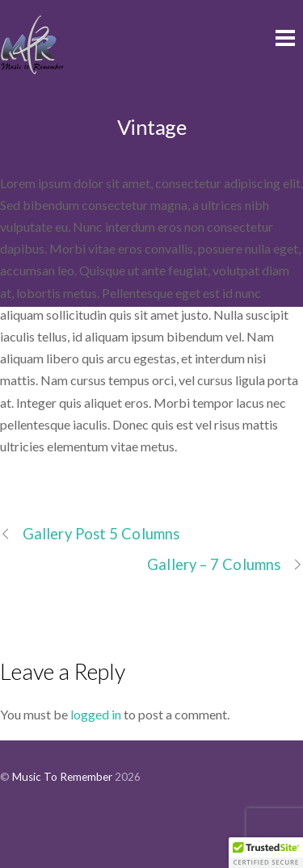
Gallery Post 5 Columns (90, 534)
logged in (96, 714)
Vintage (151, 127)
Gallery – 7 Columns (225, 565)
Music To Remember (62, 777)
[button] (266, 853)
